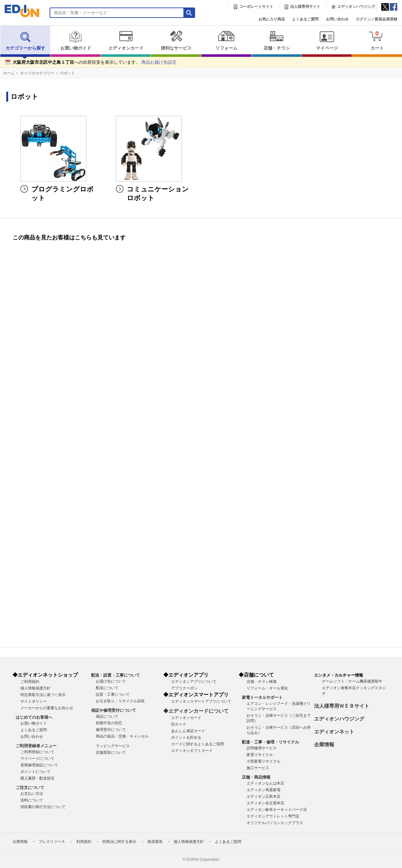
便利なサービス (176, 40)
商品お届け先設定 (159, 62)
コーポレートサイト (256, 7)
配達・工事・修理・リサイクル (270, 742)
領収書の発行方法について (43, 807)
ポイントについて (35, 772)
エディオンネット (334, 732)
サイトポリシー (34, 701)
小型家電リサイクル (263, 761)
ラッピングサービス (113, 746)
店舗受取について (111, 753)
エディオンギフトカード (192, 751)
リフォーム (226, 40)
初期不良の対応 (109, 723)
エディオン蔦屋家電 (263, 790)
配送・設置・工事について (116, 675)
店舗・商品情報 (256, 777)
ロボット (68, 73)
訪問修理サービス (262, 748)
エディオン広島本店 (263, 796)
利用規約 (84, 842)
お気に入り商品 (272, 19)
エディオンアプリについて (194, 682)
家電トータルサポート (262, 697)
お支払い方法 (32, 794)
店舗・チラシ (277, 40)
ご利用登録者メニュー (36, 746)
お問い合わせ (337, 19)
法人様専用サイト (305, 7)
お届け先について (111, 681)
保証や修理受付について (114, 710)
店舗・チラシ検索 (262, 682)
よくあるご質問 (305, 19)
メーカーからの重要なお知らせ (47, 708)
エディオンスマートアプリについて (201, 701)
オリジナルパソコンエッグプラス (275, 823)
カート (377, 40)
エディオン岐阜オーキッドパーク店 (277, 810)
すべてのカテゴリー (37, 73)
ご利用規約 (30, 682)
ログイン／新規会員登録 (377, 19)
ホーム (9, 73)
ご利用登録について (37, 752)
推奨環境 (155, 842)
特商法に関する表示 (119, 842)
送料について (32, 800)
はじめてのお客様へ (34, 717)
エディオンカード (126, 40)
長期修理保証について (39, 765)
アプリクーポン (184, 688)
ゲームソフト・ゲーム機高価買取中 (352, 681)
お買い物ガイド (76, 40)
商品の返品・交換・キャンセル (122, 736)
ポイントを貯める (186, 737)
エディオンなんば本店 (265, 783)
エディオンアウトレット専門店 (273, 816)
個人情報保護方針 (35, 688)
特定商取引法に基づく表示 (43, 695)
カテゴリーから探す (25, 40)
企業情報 (324, 745)
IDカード (179, 724)
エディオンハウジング (356, 7)
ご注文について (30, 788)
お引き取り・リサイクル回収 (120, 701)
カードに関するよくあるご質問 (198, 744)
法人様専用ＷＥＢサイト (342, 706)
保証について (107, 716)
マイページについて (37, 758)
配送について (107, 688)
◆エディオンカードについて (196, 711)
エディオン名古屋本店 (265, 803)
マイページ (327, 40)
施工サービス (258, 768)
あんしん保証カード (188, 731)
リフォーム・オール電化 (267, 688)
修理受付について (111, 730)
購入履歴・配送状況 (37, 778)
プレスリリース (52, 842)
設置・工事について (113, 694)
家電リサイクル (260, 755)
